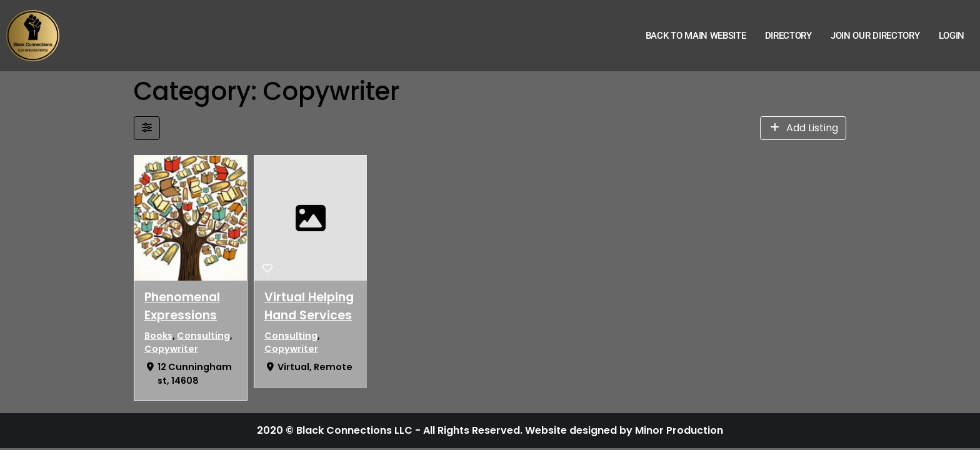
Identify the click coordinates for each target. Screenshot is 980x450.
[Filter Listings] (147, 128)
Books (158, 336)
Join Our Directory (875, 36)
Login (952, 36)
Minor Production (679, 430)
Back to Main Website (696, 36)
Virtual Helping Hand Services (309, 306)
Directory (788, 36)
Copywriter (171, 349)
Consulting (203, 336)
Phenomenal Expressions (182, 306)
